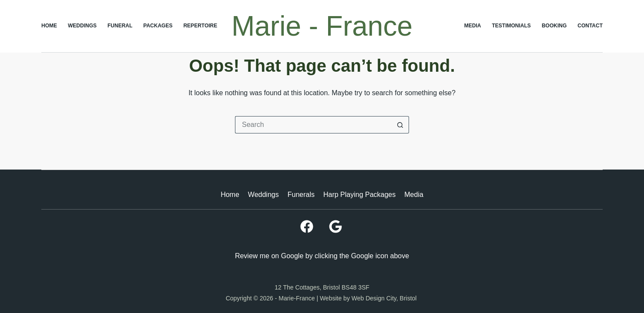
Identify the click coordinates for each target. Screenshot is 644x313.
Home (49, 26)
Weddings (82, 26)
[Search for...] (313, 125)
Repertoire (200, 26)
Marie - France (322, 26)
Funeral (120, 26)
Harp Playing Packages (359, 195)
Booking (554, 26)
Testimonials (512, 26)
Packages (158, 26)
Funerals (301, 195)
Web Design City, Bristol (385, 298)
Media (473, 26)
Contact (590, 26)
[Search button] (400, 125)
